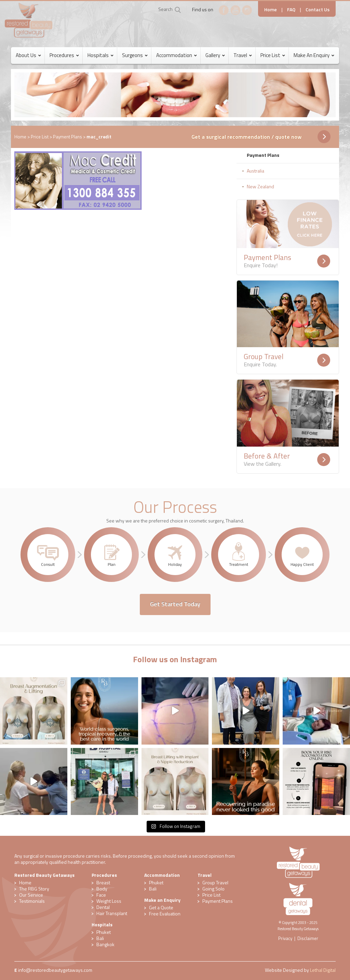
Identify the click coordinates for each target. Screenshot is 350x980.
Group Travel (215, 882)
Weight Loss (109, 901)
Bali (100, 938)
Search (165, 9)
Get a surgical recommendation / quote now (246, 137)
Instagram (247, 10)
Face (101, 895)
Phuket (104, 932)
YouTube (235, 10)
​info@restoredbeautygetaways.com (55, 970)
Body (102, 889)
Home (271, 9)
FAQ (291, 9)
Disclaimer (308, 938)
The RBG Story (34, 889)
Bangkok (105, 944)
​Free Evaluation (165, 914)
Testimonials (32, 901)
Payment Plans (68, 137)
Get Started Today (175, 604)
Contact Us (318, 9)
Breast (103, 882)
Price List (40, 137)
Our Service (31, 895)
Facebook (224, 10)
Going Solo (213, 889)
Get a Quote (161, 907)
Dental (103, 907)
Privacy (285, 938)
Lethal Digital (323, 970)
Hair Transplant (112, 913)
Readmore (324, 261)
